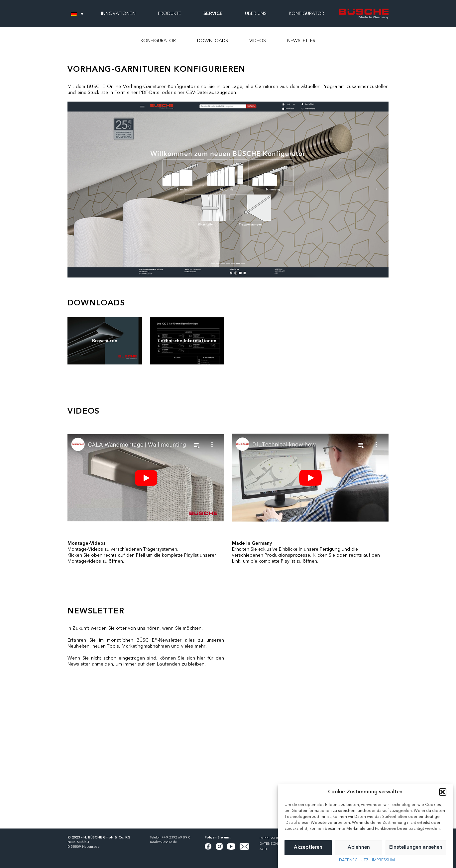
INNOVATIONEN (118, 14)
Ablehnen (359, 848)
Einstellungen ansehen (416, 848)
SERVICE (213, 14)
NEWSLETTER (301, 41)
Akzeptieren (308, 848)
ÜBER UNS (256, 14)
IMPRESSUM (383, 860)
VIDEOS (258, 41)
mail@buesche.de (164, 842)
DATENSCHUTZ (354, 860)
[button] (443, 792)
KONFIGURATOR (158, 41)
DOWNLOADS (213, 41)
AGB (263, 849)
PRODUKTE (170, 14)
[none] (77, 14)
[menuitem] (77, 14)
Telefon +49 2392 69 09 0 (170, 837)
